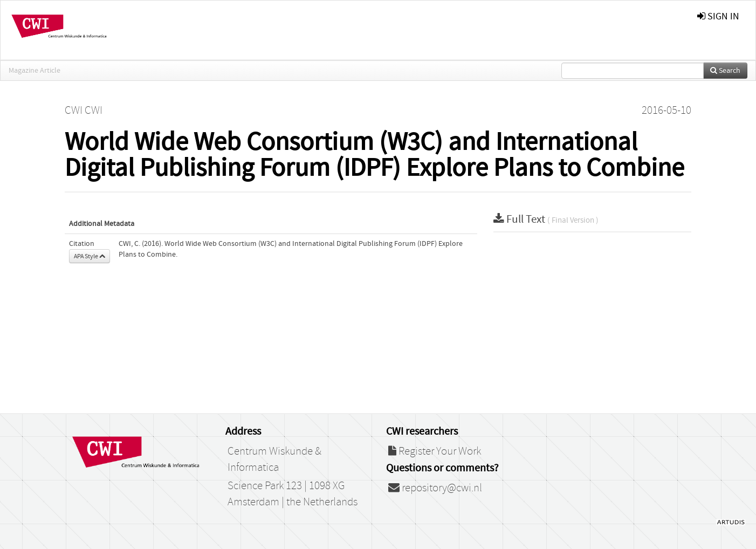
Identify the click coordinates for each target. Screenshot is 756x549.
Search (725, 71)
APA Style (90, 256)
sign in (718, 16)
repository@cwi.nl (435, 488)
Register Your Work (435, 451)
